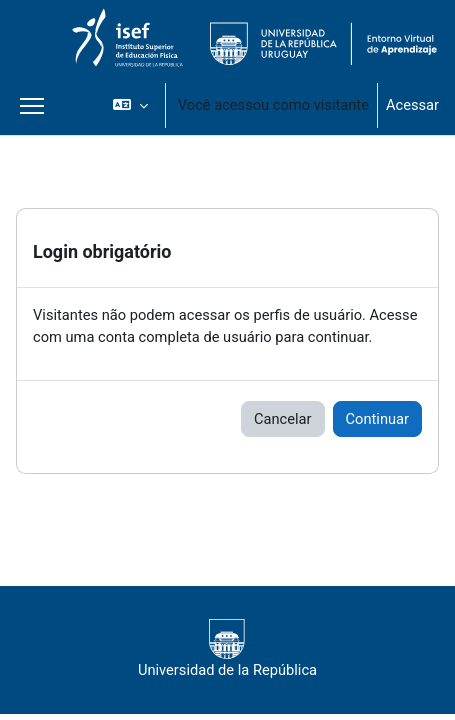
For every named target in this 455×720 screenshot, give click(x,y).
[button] (129, 105)
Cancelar (283, 419)
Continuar (377, 419)
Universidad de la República (227, 649)
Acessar (412, 105)
